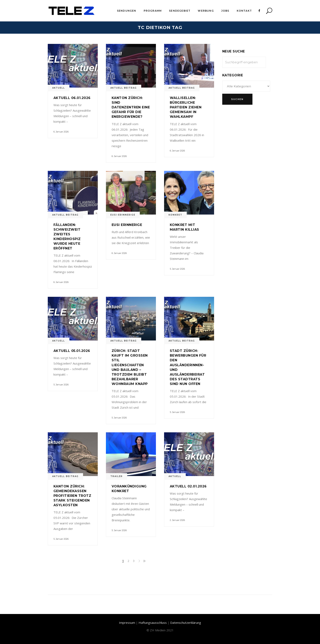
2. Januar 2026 (177, 520)
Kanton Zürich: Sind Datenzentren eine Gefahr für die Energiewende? (131, 107)
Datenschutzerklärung (186, 623)
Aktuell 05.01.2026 (72, 351)
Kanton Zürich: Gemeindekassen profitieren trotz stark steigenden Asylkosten (72, 496)
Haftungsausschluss (153, 623)
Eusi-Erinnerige (123, 215)
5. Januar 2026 (177, 269)
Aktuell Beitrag (124, 88)
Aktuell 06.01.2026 (72, 98)
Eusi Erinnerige (127, 225)
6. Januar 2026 (61, 132)
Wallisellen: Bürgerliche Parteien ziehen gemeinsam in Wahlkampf (186, 107)
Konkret (175, 215)
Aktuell (59, 88)
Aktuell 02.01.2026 (188, 486)
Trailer (117, 476)
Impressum (127, 623)
